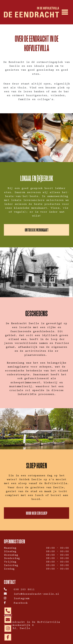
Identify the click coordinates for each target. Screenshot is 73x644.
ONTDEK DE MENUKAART (37, 230)
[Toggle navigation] (65, 12)
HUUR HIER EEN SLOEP (37, 513)
